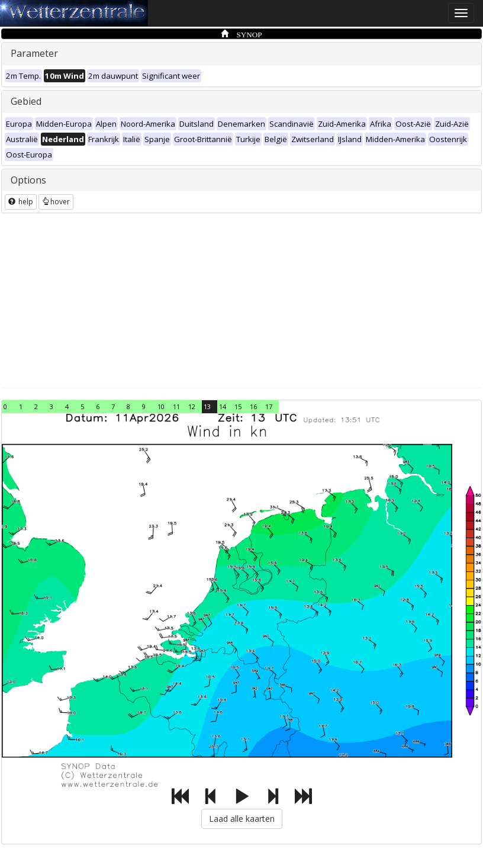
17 (269, 406)
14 (223, 406)
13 (207, 406)
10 (161, 406)
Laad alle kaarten (242, 819)
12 (192, 406)
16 (253, 406)
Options (28, 180)
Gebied (26, 101)
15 (238, 406)
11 (176, 406)
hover (56, 202)
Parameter (34, 53)
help (21, 202)
